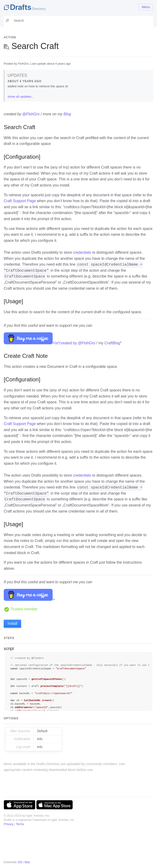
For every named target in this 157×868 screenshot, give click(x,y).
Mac (27, 862)
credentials (82, 252)
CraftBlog (112, 343)
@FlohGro (31, 114)
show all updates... (21, 97)
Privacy (9, 824)
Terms (20, 824)
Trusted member (21, 609)
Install (12, 624)
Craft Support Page (20, 201)
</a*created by (41, 343)
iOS (20, 862)
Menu (146, 7)
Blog (67, 114)
